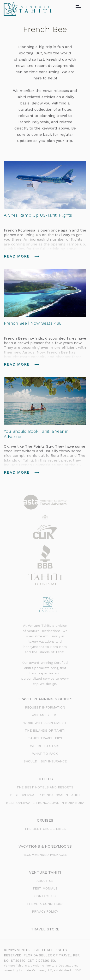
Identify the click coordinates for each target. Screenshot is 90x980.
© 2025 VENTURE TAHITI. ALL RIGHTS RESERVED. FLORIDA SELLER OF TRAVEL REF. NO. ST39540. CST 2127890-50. (42, 955)
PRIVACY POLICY (45, 911)
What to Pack (45, 754)
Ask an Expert (45, 715)
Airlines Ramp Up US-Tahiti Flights (38, 215)
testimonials (45, 888)
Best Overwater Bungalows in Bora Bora (45, 803)
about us (45, 881)
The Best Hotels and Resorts (45, 787)
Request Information (45, 707)
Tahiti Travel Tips (45, 738)
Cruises (45, 820)
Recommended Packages (45, 855)
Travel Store (45, 929)
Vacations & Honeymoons (45, 846)
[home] (26, 9)
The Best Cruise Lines (45, 829)
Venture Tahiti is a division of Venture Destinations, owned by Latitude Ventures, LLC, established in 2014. (43, 968)
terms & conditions (45, 904)
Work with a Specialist (45, 723)
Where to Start (45, 746)
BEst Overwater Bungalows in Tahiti (45, 795)
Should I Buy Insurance (45, 761)
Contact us (45, 896)
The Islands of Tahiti (45, 730)
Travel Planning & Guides (45, 699)
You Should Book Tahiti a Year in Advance (36, 434)
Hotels (45, 779)
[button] (82, 8)
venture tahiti (45, 872)
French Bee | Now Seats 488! (33, 323)
